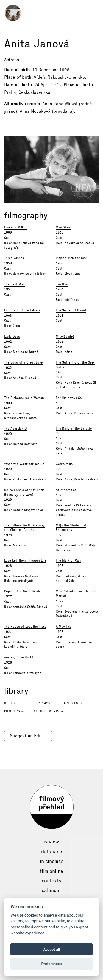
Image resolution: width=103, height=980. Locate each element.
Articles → (73, 703)
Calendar (51, 890)
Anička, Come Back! (19, 657)
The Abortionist (16, 429)
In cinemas (52, 861)
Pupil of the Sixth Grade (22, 591)
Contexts (51, 881)
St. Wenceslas (66, 490)
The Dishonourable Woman (24, 398)
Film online (51, 871)
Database (52, 852)
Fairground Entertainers (22, 310)
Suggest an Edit (26, 736)
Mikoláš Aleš (65, 336)
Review (51, 842)
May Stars (63, 227)
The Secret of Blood (71, 310)
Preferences (52, 964)
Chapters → (14, 711)
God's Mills (64, 464)
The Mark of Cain (69, 560)
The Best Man (14, 284)
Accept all (51, 949)
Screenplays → (41, 703)
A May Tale (64, 627)
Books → (12, 703)
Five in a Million (16, 227)
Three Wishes (14, 258)
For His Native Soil (70, 398)
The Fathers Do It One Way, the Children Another (25, 528)
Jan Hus (62, 284)
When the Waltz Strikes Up (24, 464)
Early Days (12, 336)
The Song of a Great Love (23, 362)
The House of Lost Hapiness (25, 627)
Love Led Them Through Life (25, 560)
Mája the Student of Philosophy (71, 528)
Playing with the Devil (72, 258)
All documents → (49, 711)
